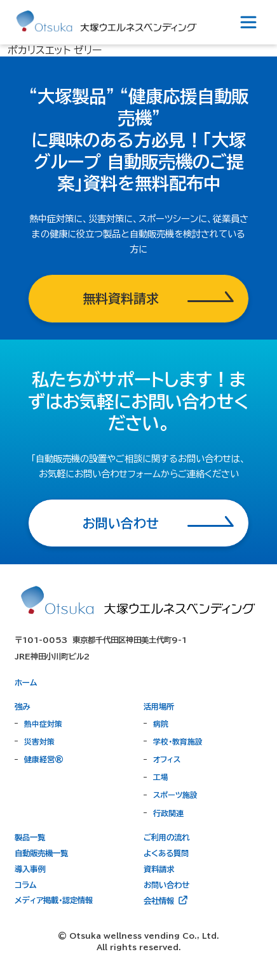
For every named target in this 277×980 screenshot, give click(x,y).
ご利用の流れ (166, 837)
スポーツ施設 (175, 795)
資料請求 (159, 869)
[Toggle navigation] (248, 22)
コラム (25, 885)
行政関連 (168, 813)
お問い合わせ (166, 885)
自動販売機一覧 (41, 853)
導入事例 (30, 869)
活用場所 (159, 706)
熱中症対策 (43, 724)
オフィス (167, 759)
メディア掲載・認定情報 (54, 900)
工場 (161, 777)
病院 (161, 724)
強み (22, 706)
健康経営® (44, 759)
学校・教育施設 (178, 741)
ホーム (26, 682)
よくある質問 (166, 853)
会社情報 (166, 900)
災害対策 (39, 741)
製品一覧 (30, 837)
